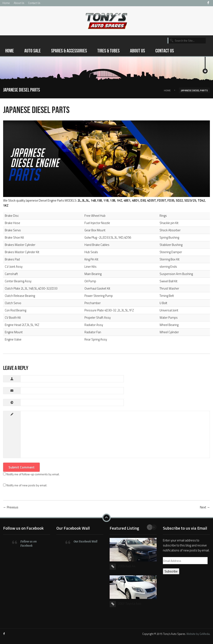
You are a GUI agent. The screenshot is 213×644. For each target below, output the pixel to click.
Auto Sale (33, 51)
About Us (19, 3)
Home (6, 3)
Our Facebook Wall (73, 528)
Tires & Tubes (108, 51)
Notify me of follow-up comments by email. (33, 474)
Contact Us (34, 3)
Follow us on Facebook (23, 528)
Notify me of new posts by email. (27, 485)
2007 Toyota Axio (130, 603)
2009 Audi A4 (127, 566)
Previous (150, 527)
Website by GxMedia (198, 634)
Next (154, 527)
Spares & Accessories (69, 51)
